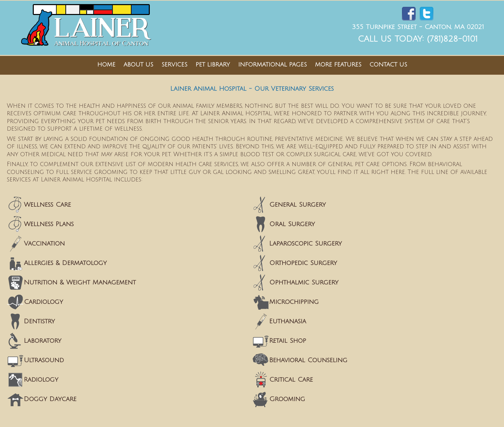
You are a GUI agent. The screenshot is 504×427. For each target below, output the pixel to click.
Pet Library (213, 65)
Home (106, 65)
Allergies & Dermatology (65, 263)
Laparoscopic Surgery (306, 244)
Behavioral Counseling (308, 360)
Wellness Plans (49, 224)
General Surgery (298, 205)
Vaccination (44, 244)
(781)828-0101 (452, 39)
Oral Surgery (292, 224)
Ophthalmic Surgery (304, 282)
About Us (138, 65)
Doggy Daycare (50, 399)
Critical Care (291, 380)
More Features (338, 65)
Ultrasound (44, 360)
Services (174, 65)
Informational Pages (272, 65)
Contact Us (388, 65)
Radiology (41, 380)
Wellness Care (47, 205)
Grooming (287, 399)
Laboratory (43, 341)
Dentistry (39, 321)
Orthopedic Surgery (303, 263)
